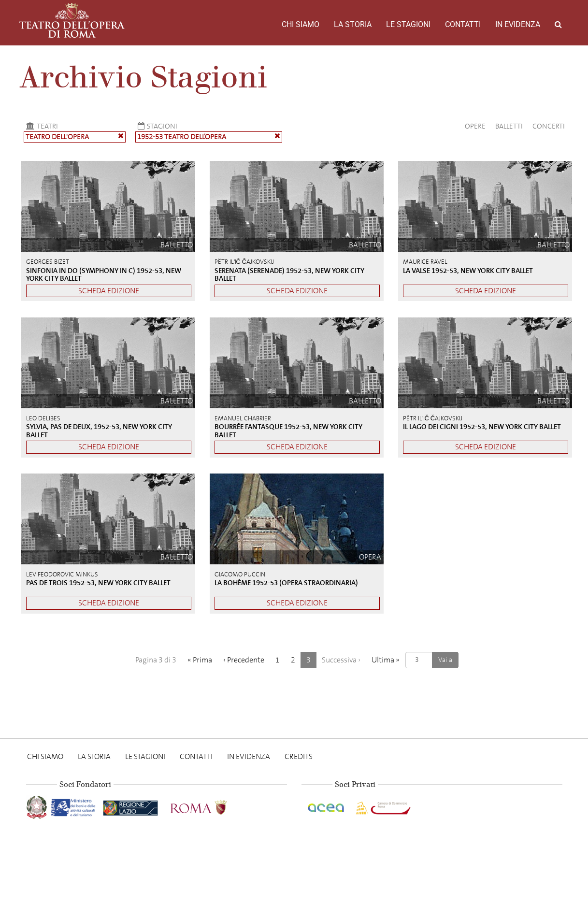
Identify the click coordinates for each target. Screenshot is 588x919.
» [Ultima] (386, 660)
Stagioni (156, 126)
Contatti (463, 24)
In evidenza (518, 24)
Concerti (549, 126)
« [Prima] (200, 660)
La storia (353, 24)
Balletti (509, 126)
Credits (299, 756)
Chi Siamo (301, 24)
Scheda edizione (109, 291)
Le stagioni (408, 24)
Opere (475, 126)
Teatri (41, 126)
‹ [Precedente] (244, 660)
